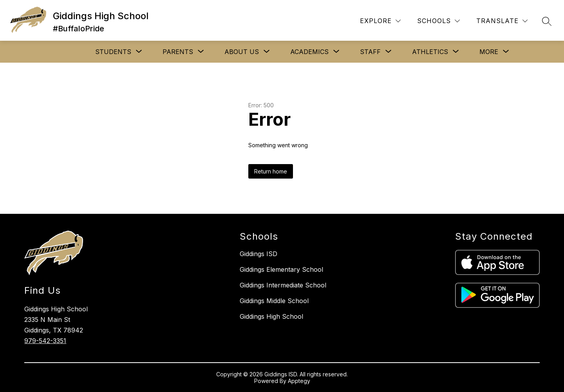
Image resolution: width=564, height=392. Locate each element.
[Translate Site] (502, 21)
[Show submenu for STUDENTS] (113, 52)
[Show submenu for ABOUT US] (242, 52)
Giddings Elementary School (281, 269)
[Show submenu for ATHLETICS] (430, 52)
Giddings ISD (258, 254)
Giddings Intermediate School (283, 285)
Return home (271, 171)
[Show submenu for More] (489, 52)
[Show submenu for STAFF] (370, 52)
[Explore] (380, 21)
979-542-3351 (45, 341)
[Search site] (547, 21)
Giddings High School (271, 316)
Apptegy (299, 381)
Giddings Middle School (274, 301)
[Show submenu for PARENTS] (178, 52)
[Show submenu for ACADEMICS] (309, 52)
